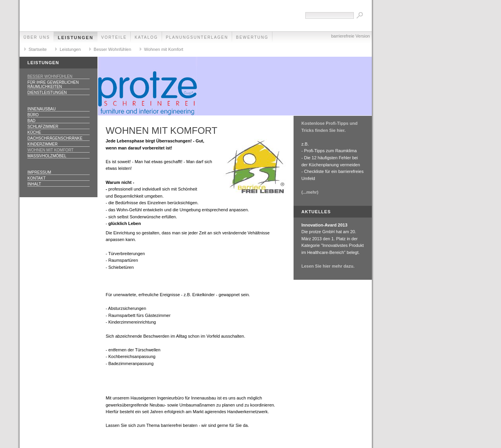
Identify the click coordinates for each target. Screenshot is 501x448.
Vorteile (114, 37)
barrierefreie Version (351, 36)
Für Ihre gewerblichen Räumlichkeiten (53, 85)
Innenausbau (41, 109)
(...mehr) (310, 192)
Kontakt (36, 178)
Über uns (37, 37)
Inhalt (34, 184)
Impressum (39, 172)
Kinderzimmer (42, 144)
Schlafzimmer (43, 127)
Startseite (38, 49)
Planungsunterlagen (197, 37)
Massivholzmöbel (47, 156)
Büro (33, 115)
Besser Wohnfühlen (112, 49)
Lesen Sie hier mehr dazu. (328, 266)
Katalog (146, 37)
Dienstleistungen (47, 93)
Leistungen (76, 38)
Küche (34, 132)
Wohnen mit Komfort (164, 49)
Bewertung (252, 37)
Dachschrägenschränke (55, 138)
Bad (32, 121)
